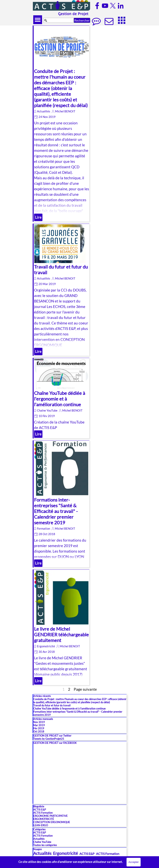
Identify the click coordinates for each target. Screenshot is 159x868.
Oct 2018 (39, 731)
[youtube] (105, 6)
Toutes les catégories (45, 845)
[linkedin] (121, 6)
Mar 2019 (39, 725)
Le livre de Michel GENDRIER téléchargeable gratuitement (61, 634)
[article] (61, 124)
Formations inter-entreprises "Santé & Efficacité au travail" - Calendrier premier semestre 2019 (56, 511)
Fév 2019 (39, 728)
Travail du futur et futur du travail (52, 705)
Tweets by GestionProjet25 (49, 739)
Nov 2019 (39, 722)
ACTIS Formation (43, 813)
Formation (44, 529)
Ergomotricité (46, 646)
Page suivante (85, 689)
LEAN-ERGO (41, 825)
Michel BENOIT (65, 111)
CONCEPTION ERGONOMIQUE (52, 822)
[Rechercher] (59, 20)
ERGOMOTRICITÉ (44, 819)
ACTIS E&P (40, 810)
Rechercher (82, 20)
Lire (38, 217)
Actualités (44, 111)
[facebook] (97, 6)
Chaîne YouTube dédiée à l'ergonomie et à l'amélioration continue (60, 399)
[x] (113, 6)
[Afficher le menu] (38, 20)
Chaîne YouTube (47, 410)
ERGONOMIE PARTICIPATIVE (50, 816)
